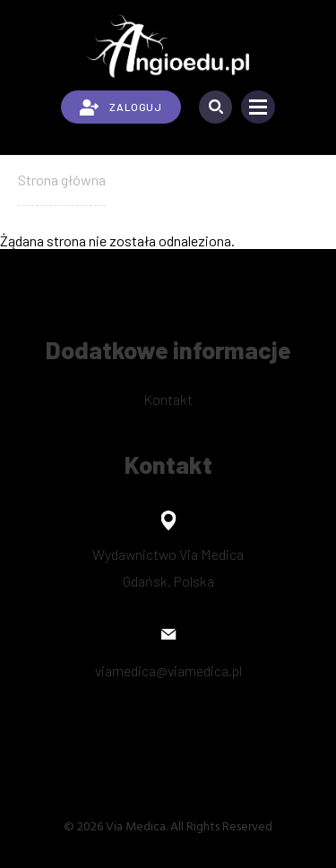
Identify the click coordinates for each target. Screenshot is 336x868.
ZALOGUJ (121, 107)
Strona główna (62, 180)
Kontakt (168, 399)
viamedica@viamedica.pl (168, 670)
